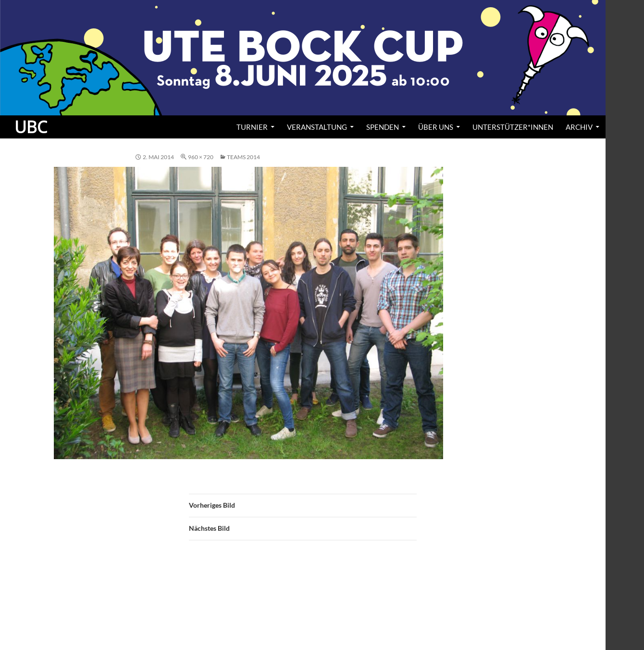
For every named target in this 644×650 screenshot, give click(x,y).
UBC (31, 127)
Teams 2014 (243, 157)
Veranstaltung (317, 127)
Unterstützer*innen (513, 127)
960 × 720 (201, 157)
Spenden (383, 127)
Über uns (436, 127)
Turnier (252, 127)
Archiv (579, 127)
